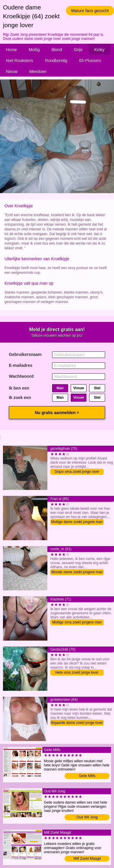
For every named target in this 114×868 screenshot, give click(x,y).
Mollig (34, 50)
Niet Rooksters (20, 61)
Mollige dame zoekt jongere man (77, 522)
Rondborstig (56, 61)
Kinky (99, 50)
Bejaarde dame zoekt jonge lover (77, 723)
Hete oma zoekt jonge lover (77, 672)
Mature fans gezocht (90, 11)
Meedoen (38, 71)
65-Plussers (90, 61)
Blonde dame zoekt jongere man (77, 572)
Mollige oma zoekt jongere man (77, 622)
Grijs (78, 50)
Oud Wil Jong (87, 817)
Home (11, 50)
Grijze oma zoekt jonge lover (77, 472)
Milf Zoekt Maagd (87, 859)
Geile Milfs (87, 776)
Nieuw (12, 71)
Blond (57, 50)
